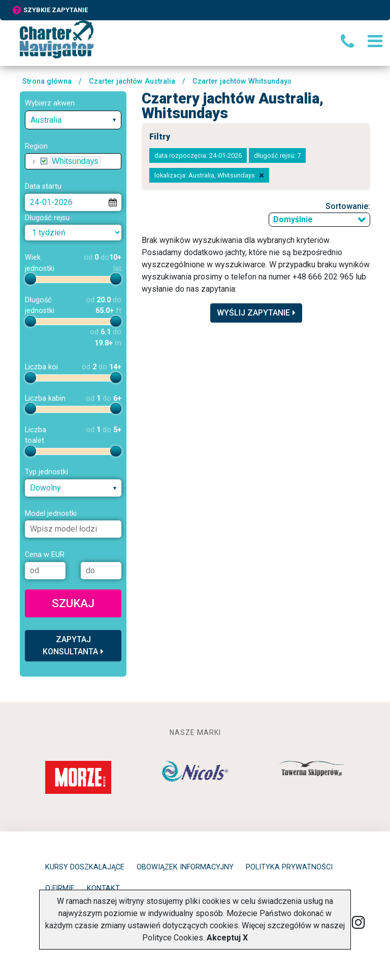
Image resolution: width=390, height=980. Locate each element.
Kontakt (103, 888)
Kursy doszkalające (85, 867)
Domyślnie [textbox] (293, 219)
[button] (35, 161)
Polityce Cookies (173, 938)
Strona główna (47, 81)
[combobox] (73, 120)
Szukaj (73, 603)
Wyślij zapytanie (256, 313)
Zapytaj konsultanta (73, 645)
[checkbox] (44, 161)
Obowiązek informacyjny (185, 867)
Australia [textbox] (46, 120)
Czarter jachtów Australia (132, 81)
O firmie (60, 888)
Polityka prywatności (289, 867)
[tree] (73, 161)
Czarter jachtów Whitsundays (242, 81)
